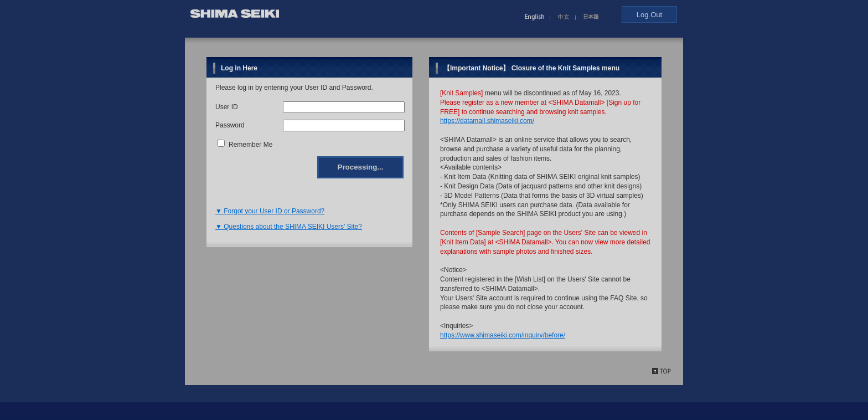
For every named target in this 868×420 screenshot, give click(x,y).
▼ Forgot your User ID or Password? (270, 211)
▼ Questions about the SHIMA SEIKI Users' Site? (289, 227)
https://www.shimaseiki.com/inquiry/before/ (503, 335)
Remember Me (250, 145)
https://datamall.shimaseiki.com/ (487, 121)
